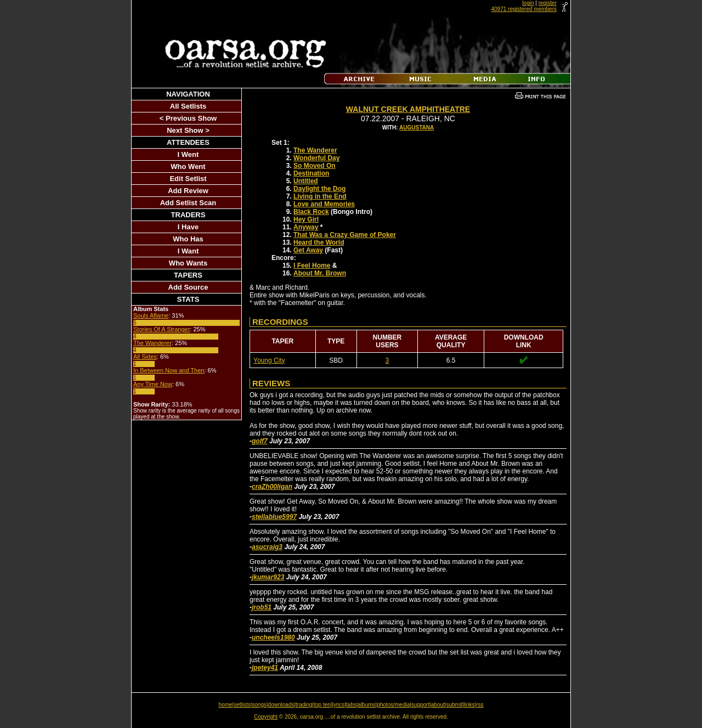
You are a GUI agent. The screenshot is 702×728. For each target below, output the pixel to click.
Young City (269, 360)
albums (366, 705)
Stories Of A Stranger (162, 329)
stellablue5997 (274, 517)
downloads (281, 705)
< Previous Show (188, 118)
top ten (322, 705)
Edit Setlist (188, 179)
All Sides (145, 357)
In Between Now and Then (169, 370)
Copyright (266, 717)
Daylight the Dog (319, 189)
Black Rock (311, 212)
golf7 (260, 441)
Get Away (308, 250)
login (528, 3)
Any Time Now (153, 384)
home (226, 705)
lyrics (338, 705)
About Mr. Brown (320, 273)
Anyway (306, 227)
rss (480, 705)
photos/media (393, 705)
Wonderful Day (316, 158)
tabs (351, 705)
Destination (311, 173)
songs (259, 705)
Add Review (188, 191)
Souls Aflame (151, 315)
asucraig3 (267, 547)
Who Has (188, 239)
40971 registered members (524, 9)
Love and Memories (324, 204)
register (548, 3)
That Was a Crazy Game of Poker (345, 235)
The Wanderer (152, 343)
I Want (188, 251)
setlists (242, 705)
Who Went (188, 167)
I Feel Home (312, 266)
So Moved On (315, 166)
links (469, 705)
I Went (188, 154)
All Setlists (188, 106)
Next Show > (188, 130)
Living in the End (320, 196)
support (420, 705)
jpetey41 (265, 668)
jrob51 (262, 607)
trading (304, 705)
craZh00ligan (272, 487)
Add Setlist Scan (188, 203)
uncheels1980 (273, 637)
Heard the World (319, 242)
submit (454, 705)
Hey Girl (306, 219)
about (438, 705)
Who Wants (188, 263)
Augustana (417, 128)
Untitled (306, 181)
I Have (188, 227)
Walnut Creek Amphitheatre (408, 109)
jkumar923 (268, 577)
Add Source (188, 287)
